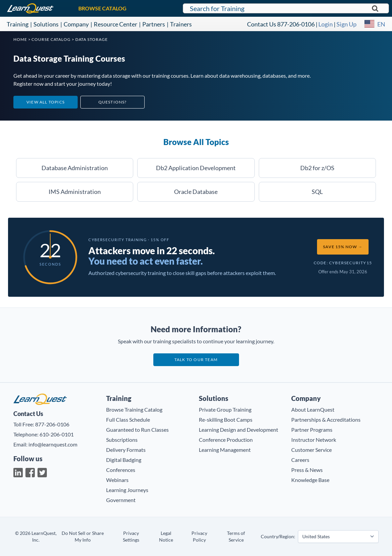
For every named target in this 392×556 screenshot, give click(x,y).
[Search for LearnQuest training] (286, 8)
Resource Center (115, 24)
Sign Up (346, 24)
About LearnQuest (313, 409)
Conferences (121, 470)
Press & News (307, 470)
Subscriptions (122, 440)
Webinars (117, 480)
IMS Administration (75, 192)
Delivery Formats (126, 450)
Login (326, 24)
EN (381, 24)
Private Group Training (225, 409)
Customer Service (311, 450)
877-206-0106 (296, 24)
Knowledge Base (310, 480)
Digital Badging (124, 460)
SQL (317, 192)
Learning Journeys (127, 490)
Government (121, 500)
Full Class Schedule (128, 420)
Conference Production (226, 440)
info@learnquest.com (53, 444)
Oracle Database (196, 192)
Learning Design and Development (239, 430)
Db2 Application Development (196, 168)
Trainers (181, 24)
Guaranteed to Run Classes (137, 430)
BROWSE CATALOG (102, 8)
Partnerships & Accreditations (326, 420)
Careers (300, 460)
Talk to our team (196, 360)
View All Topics (46, 102)
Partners (154, 24)
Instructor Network (314, 440)
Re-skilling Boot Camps (226, 420)
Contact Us (262, 24)
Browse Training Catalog (134, 409)
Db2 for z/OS (317, 168)
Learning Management (225, 450)
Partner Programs (312, 430)
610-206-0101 (57, 434)
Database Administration (75, 168)
